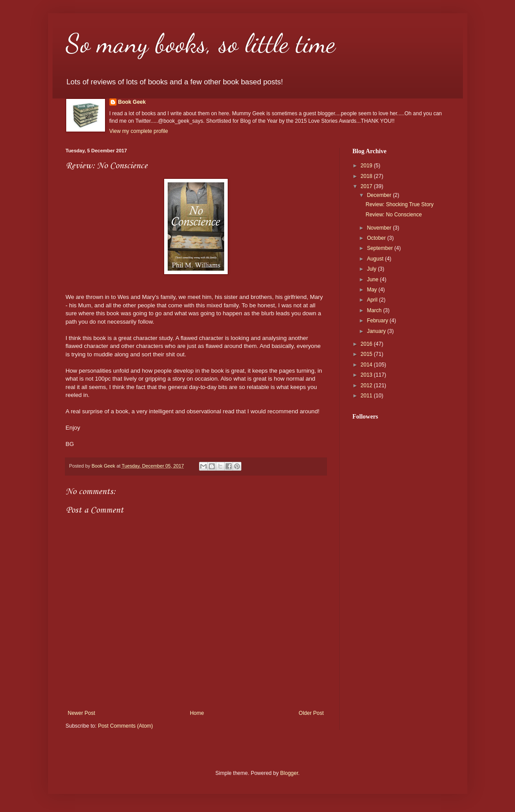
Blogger (289, 773)
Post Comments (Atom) (126, 726)
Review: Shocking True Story (399, 204)
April (373, 300)
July (372, 269)
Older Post (311, 713)
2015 (367, 354)
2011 (367, 396)
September (380, 248)
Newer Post (82, 713)
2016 (367, 344)
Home (197, 713)
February (378, 321)
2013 (367, 375)
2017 (367, 186)
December (380, 195)
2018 (367, 176)
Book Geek (132, 102)
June (373, 279)
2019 (367, 166)
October (377, 238)
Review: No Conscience (393, 215)
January (377, 331)
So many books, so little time (201, 43)
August (376, 259)
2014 (367, 365)
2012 (367, 385)
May (372, 290)
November (380, 228)
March (375, 310)
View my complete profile (139, 131)
